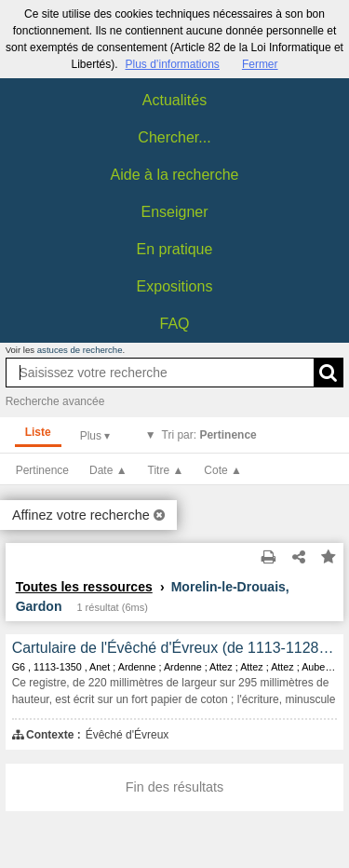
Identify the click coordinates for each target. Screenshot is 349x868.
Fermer (260, 64)
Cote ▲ (223, 470)
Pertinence (42, 470)
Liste (38, 432)
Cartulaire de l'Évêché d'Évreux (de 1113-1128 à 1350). (175, 648)
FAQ (174, 324)
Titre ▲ (166, 470)
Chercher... (174, 137)
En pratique (175, 249)
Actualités (174, 100)
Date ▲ (108, 470)
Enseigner (174, 212)
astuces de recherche (80, 350)
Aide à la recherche (175, 175)
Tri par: (209, 435)
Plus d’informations (172, 64)
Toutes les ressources (84, 587)
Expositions (175, 286)
